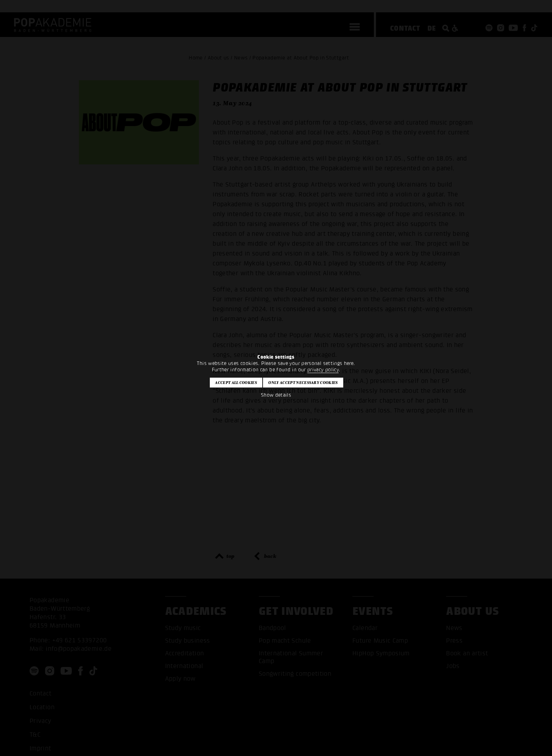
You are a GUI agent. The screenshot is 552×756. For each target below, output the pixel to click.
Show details (276, 395)
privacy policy (323, 370)
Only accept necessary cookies (303, 383)
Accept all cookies (236, 383)
